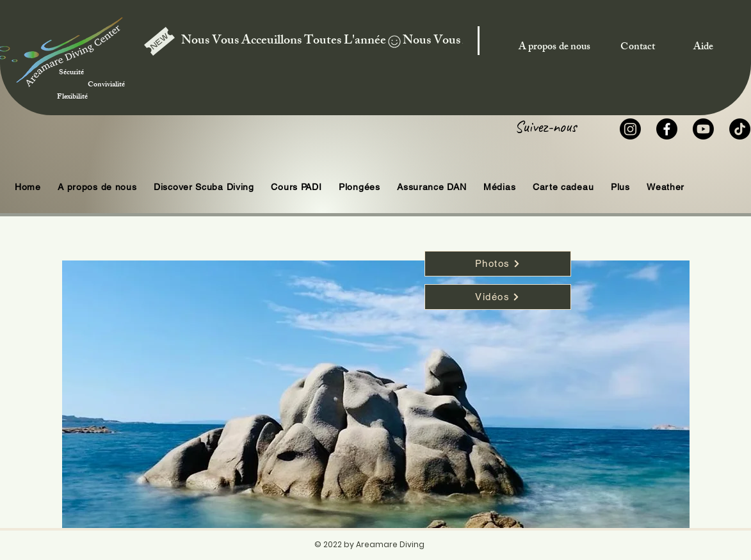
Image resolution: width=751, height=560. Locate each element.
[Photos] (498, 264)
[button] (359, 187)
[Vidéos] (498, 297)
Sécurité (89, 67)
